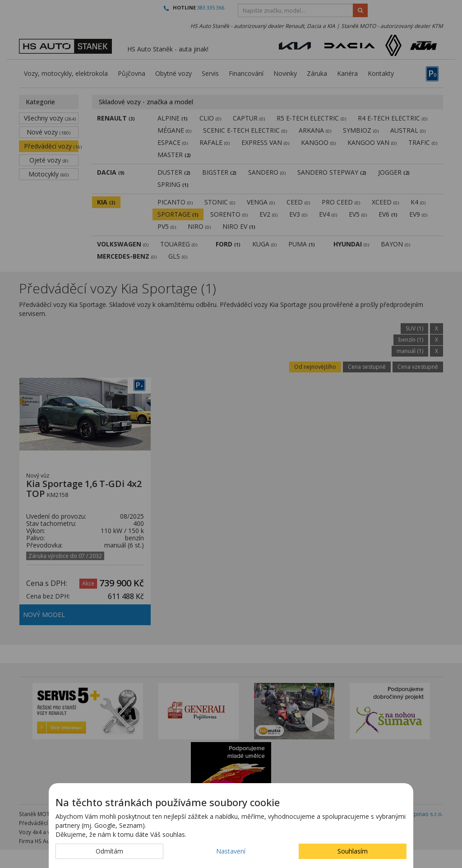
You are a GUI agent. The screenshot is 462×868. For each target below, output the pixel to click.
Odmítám (109, 851)
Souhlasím (353, 851)
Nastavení (231, 851)
